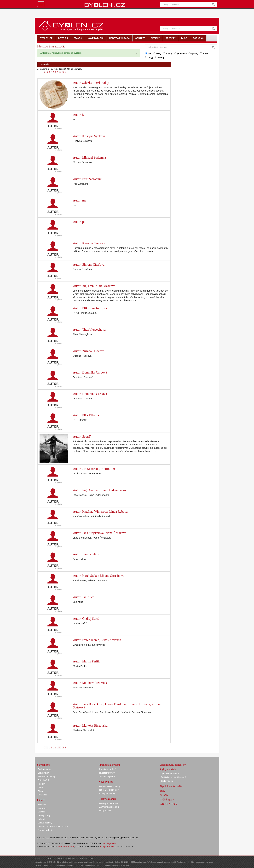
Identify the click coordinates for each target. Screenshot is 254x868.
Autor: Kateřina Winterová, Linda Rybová (100, 512)
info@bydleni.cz (110, 843)
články (168, 54)
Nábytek (42, 819)
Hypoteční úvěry (107, 773)
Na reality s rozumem (109, 790)
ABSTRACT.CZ (169, 804)
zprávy (193, 54)
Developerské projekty (110, 786)
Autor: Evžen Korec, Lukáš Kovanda (97, 640)
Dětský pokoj (44, 815)
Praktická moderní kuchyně (174, 777)
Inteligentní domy (107, 794)
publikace (181, 54)
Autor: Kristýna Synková (89, 136)
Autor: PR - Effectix (86, 415)
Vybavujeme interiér (170, 774)
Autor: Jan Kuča (84, 597)
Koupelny (42, 808)
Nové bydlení (106, 782)
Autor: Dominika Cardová (90, 372)
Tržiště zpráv (167, 800)
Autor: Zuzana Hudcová (89, 351)
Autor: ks (79, 115)
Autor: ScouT (82, 437)
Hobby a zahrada (107, 799)
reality (160, 57)
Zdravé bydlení (45, 830)
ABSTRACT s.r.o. (66, 847)
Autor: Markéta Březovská (90, 725)
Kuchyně (42, 804)
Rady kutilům (105, 811)
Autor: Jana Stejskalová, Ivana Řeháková (100, 533)
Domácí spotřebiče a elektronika (53, 826)
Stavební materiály (46, 776)
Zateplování (43, 780)
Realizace (42, 795)
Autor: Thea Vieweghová (89, 329)
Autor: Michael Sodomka (89, 157)
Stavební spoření (107, 776)
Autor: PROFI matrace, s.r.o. (92, 308)
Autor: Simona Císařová (89, 264)
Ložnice (41, 812)
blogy (149, 57)
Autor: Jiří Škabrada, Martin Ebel (95, 469)
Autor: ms (79, 200)
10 (63, 72)
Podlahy (42, 784)
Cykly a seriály (168, 769)
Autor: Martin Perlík (86, 661)
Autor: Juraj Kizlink (86, 554)
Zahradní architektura (109, 807)
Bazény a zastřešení (109, 803)
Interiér (41, 800)
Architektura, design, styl (173, 765)
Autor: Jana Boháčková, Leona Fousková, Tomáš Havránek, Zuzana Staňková (117, 706)
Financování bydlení (109, 765)
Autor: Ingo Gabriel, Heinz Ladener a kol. (100, 490)
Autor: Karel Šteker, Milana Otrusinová (99, 576)
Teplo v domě (167, 781)
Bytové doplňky (45, 823)
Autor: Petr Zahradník (87, 179)
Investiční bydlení (107, 769)
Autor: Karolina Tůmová (89, 243)
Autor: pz (79, 222)
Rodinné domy (45, 769)
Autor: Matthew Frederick (90, 683)
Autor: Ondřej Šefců (86, 619)
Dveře (41, 787)
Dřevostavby (44, 773)
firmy (157, 54)
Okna (40, 791)
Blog (163, 791)
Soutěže (164, 795)
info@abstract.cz (108, 847)
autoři (204, 54)
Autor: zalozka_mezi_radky (91, 83)
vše (148, 54)
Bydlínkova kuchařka (171, 786)
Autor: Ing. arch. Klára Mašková (94, 286)
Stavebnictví (44, 765)
